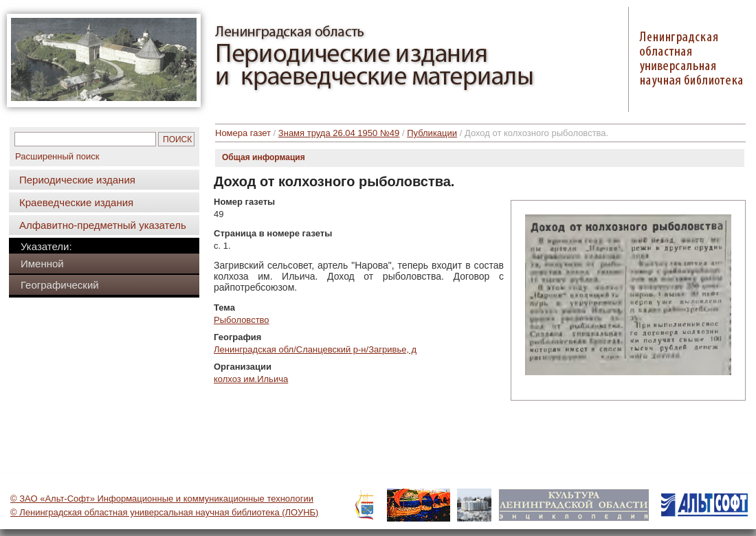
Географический (60, 285)
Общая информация (264, 157)
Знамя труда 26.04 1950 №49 (339, 133)
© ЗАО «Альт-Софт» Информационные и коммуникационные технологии (162, 499)
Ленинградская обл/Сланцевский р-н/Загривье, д (315, 349)
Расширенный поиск (57, 156)
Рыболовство (242, 320)
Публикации (432, 133)
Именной (42, 264)
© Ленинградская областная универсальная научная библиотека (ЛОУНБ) (164, 512)
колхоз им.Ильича (251, 379)
